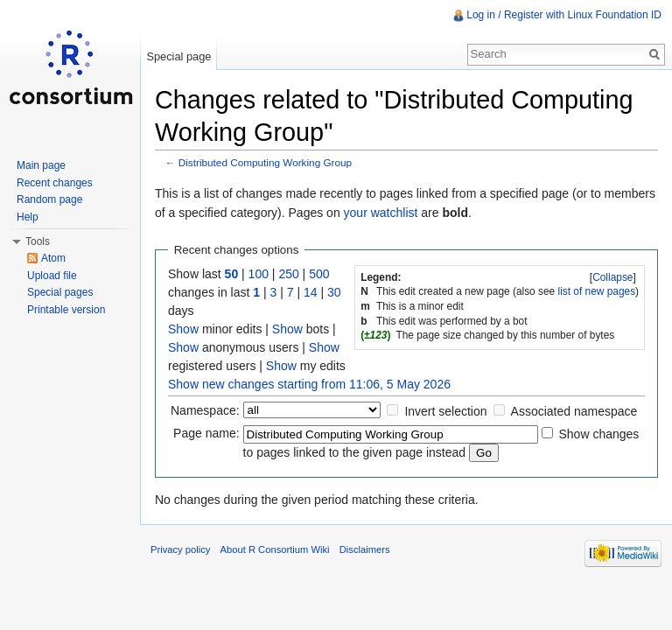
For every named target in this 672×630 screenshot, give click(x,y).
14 (311, 292)
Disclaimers (365, 549)
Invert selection (445, 411)
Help (28, 217)
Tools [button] (38, 241)
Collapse (612, 277)
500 (319, 274)
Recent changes (55, 183)
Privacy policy (180, 549)
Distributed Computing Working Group (265, 162)
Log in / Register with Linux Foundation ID (564, 15)
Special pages (60, 292)
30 (334, 292)
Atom (53, 258)
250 (288, 274)
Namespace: (205, 410)
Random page (49, 199)
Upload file (52, 276)
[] (613, 277)
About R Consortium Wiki (275, 549)
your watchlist (381, 213)
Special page (178, 56)
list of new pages (597, 291)
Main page (41, 165)
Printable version (66, 310)
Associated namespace (574, 411)
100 (259, 274)
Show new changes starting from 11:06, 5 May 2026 (309, 384)
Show (183, 329)
